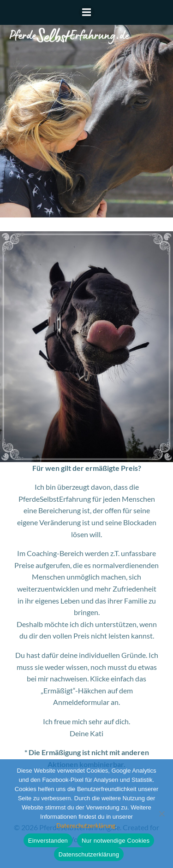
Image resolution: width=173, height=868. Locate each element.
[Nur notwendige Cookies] (161, 814)
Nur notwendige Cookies (116, 841)
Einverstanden (48, 841)
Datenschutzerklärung (86, 826)
